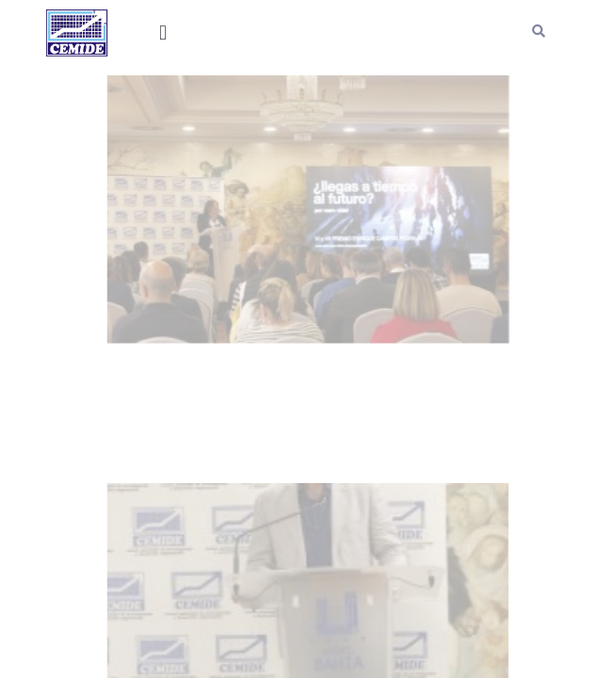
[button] (163, 33)
